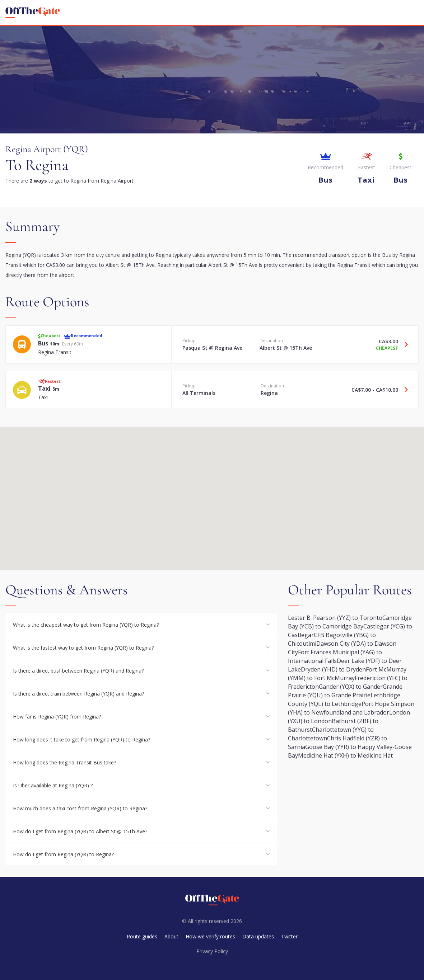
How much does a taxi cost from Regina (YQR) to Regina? (80, 808)
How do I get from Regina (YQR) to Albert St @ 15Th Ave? (80, 831)
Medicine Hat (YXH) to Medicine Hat (345, 755)
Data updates (258, 936)
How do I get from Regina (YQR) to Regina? (63, 854)
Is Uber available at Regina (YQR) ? (53, 785)
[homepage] (33, 13)
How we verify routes (210, 936)
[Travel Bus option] (404, 344)
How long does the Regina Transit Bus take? (64, 762)
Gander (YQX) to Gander (351, 687)
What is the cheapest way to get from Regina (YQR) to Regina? (86, 625)
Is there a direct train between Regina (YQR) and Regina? (78, 694)
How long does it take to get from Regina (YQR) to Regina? (81, 739)
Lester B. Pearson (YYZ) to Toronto (335, 618)
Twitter (289, 936)
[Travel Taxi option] (404, 390)
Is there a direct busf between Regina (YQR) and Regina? (78, 671)
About (171, 936)
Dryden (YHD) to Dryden (333, 669)
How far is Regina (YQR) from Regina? (57, 717)
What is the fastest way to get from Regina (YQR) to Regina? (83, 648)
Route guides (142, 936)
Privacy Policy (212, 951)
